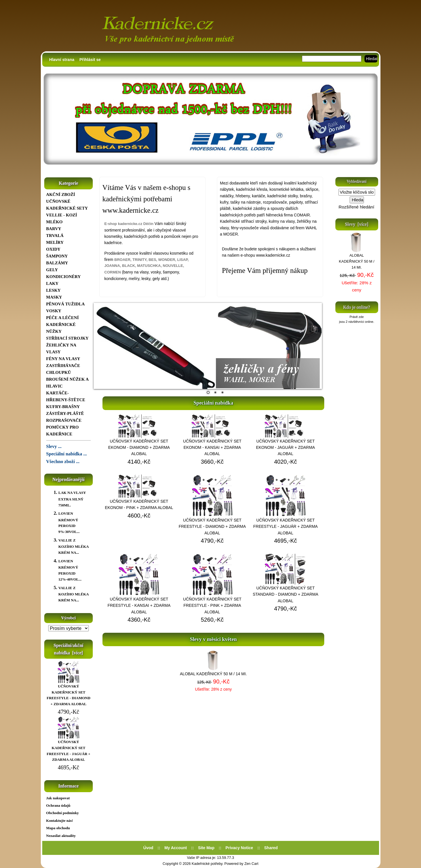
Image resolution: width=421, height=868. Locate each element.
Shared (271, 848)
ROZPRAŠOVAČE (64, 420)
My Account (176, 848)
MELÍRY (55, 242)
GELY (52, 270)
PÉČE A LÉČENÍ (63, 318)
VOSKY (54, 311)
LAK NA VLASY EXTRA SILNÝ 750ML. (72, 499)
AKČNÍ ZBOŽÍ (61, 194)
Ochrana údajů (58, 805)
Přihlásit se (90, 60)
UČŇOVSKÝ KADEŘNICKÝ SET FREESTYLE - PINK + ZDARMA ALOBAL (212, 606)
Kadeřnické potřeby (207, 864)
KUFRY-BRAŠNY (63, 407)
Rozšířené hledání (356, 207)
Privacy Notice (239, 848)
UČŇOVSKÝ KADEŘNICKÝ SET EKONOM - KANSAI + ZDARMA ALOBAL (212, 448)
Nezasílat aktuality (61, 836)
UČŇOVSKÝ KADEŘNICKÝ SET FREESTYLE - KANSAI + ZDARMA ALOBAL (139, 606)
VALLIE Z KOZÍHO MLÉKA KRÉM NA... (73, 546)
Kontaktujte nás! (60, 821)
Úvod (148, 848)
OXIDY (53, 249)
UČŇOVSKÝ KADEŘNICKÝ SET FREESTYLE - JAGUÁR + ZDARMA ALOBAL (69, 749)
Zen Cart (251, 864)
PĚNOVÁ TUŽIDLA (66, 304)
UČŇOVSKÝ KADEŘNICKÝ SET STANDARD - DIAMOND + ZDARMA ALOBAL (285, 594)
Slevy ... (54, 446)
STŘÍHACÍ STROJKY (68, 338)
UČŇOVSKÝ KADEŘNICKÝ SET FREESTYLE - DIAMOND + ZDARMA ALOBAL (68, 693)
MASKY (54, 297)
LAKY (52, 283)
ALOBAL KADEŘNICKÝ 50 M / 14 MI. (213, 674)
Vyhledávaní (357, 181)
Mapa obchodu (58, 828)
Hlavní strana (62, 60)
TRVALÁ (55, 236)
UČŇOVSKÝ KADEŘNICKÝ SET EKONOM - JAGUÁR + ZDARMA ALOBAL (286, 448)
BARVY (54, 229)
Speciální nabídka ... (67, 454)
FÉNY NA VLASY (63, 359)
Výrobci (69, 618)
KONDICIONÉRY (64, 277)
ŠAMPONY (57, 256)
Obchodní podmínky (63, 813)
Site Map (206, 848)
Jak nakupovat (58, 798)
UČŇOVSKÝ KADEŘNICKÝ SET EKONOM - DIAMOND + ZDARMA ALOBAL (139, 448)
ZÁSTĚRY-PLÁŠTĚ (65, 413)
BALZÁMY (57, 263)
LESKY (54, 290)
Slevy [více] (357, 224)
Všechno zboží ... (63, 462)
